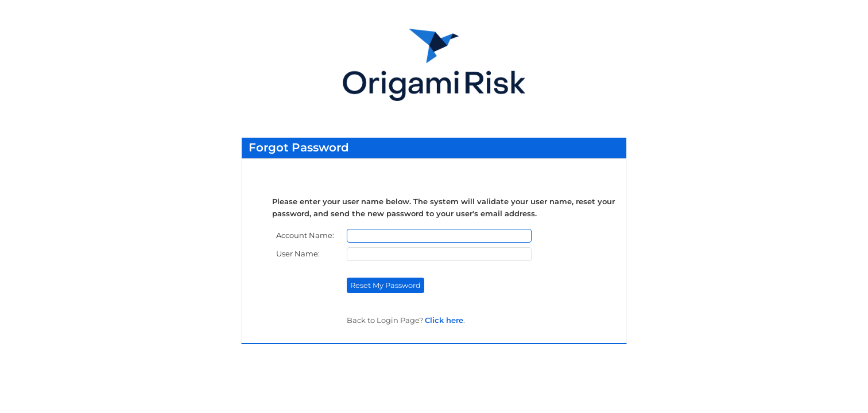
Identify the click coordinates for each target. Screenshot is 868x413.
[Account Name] (439, 236)
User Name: (299, 254)
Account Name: (306, 235)
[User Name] (439, 254)
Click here (444, 320)
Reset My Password (385, 285)
